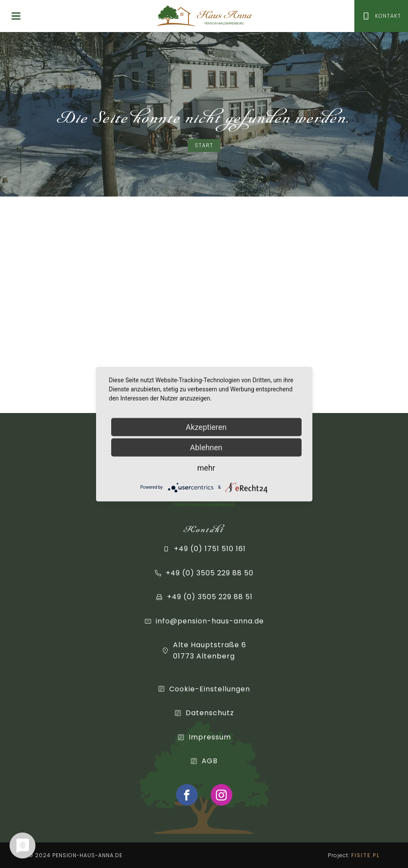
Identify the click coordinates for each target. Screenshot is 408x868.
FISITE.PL (366, 855)
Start (204, 145)
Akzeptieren (206, 427)
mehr (206, 467)
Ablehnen (206, 447)
